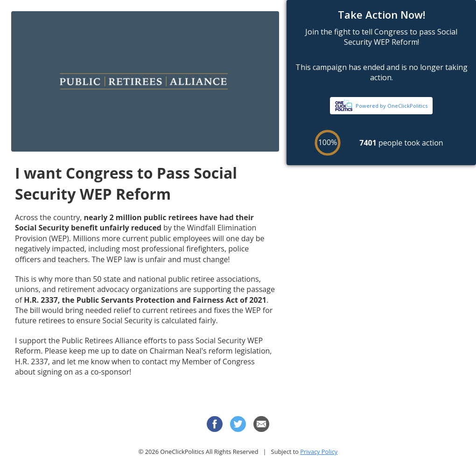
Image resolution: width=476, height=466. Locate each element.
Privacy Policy (319, 452)
